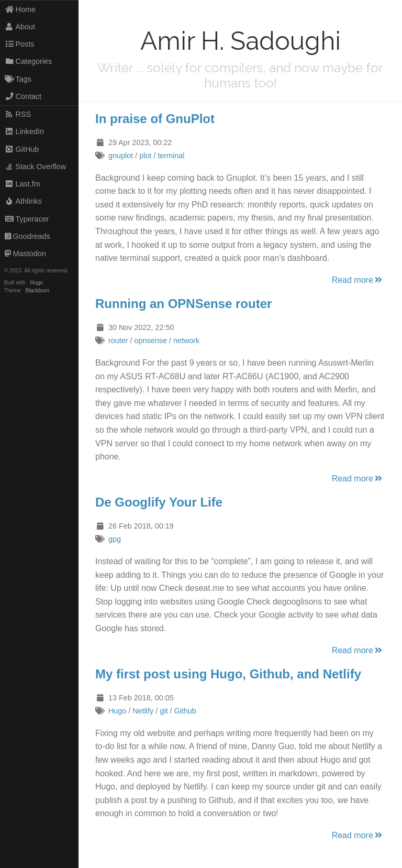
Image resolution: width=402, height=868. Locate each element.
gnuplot (121, 156)
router (118, 340)
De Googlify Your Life (159, 502)
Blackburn (38, 290)
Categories (28, 61)
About (20, 27)
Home (20, 9)
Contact (23, 96)
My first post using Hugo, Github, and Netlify (228, 674)
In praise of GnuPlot (155, 119)
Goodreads (27, 236)
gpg (115, 539)
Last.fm (23, 184)
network (186, 340)
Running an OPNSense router (183, 304)
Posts (20, 44)
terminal (171, 156)
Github (185, 711)
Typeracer (27, 219)
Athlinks (23, 201)
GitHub (22, 149)
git (164, 711)
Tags (18, 79)
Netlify (143, 711)
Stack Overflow (36, 167)
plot (145, 156)
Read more (358, 280)
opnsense (150, 340)
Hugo (37, 283)
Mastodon (25, 254)
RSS (18, 114)
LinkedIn (24, 131)
